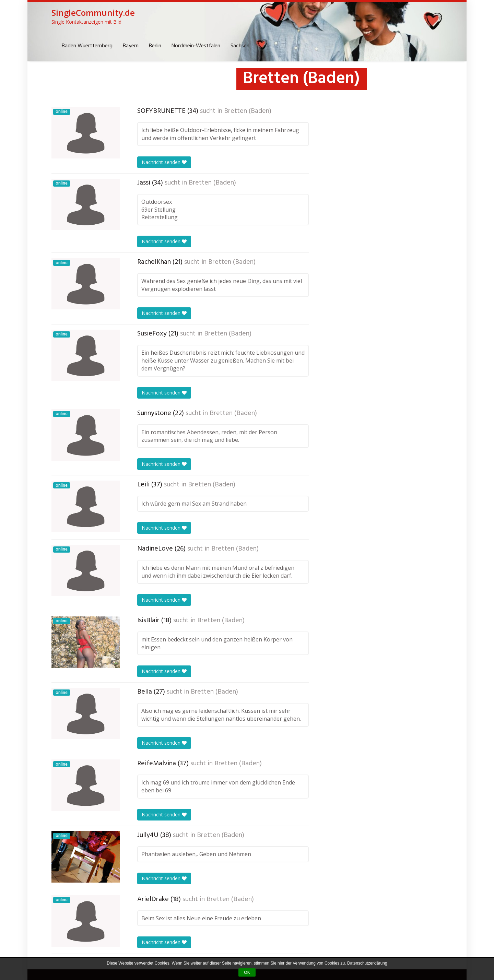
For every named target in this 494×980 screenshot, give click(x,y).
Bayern (131, 46)
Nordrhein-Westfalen (196, 46)
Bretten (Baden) (248, 111)
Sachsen (240, 46)
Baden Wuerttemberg (87, 46)
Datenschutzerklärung (367, 963)
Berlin (155, 46)
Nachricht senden (164, 162)
